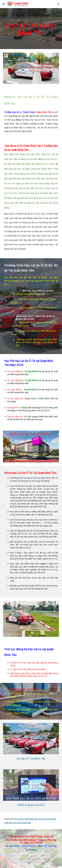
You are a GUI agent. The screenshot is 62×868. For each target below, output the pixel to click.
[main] (31, 29)
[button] (3, 4)
